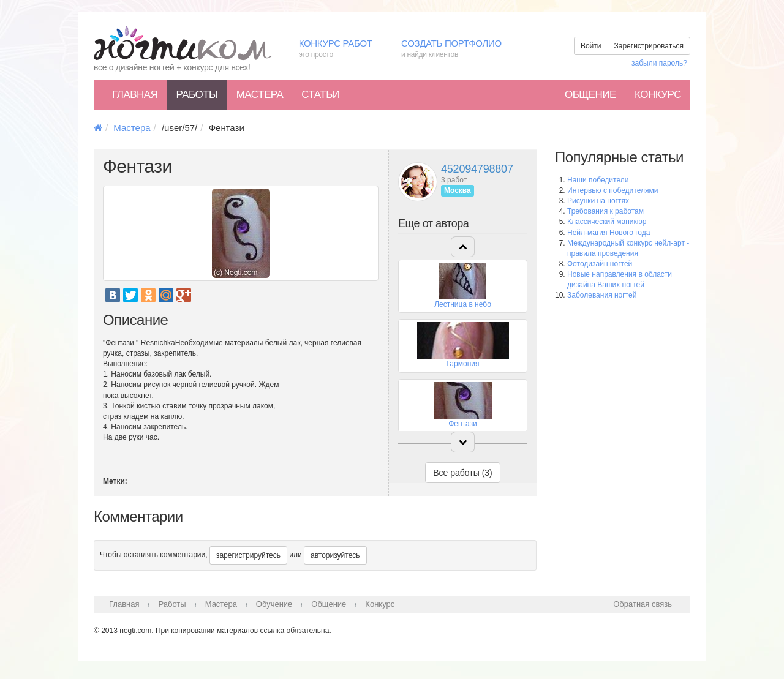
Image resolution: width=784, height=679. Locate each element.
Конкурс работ (341, 49)
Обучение (274, 604)
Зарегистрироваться (649, 46)
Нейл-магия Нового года (609, 233)
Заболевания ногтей (602, 295)
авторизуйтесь (335, 555)
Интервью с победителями (612, 190)
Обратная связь (643, 604)
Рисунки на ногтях (598, 201)
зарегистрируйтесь (248, 555)
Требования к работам (605, 211)
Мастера (260, 95)
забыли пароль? (659, 63)
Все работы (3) (463, 473)
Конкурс (658, 95)
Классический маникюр (607, 222)
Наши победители (598, 180)
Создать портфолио (460, 49)
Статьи (320, 95)
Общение (590, 95)
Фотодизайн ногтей (600, 264)
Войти (591, 46)
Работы (197, 95)
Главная (135, 95)
